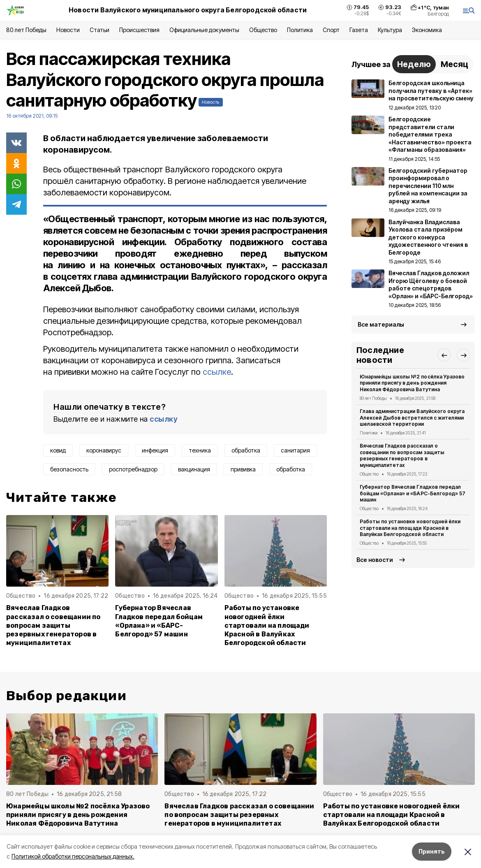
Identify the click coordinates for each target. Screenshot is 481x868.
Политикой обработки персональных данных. (73, 856)
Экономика (427, 30)
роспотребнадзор (133, 469)
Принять (432, 851)
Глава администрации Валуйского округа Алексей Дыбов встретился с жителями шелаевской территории (412, 418)
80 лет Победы (26, 30)
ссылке (217, 372)
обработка (246, 450)
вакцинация (194, 469)
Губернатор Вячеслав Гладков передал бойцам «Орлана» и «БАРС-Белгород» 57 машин (159, 621)
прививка (243, 469)
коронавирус (104, 450)
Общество (263, 30)
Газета (359, 30)
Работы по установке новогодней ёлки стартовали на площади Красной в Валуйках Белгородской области (267, 625)
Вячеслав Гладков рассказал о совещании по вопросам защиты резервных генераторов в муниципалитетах (53, 625)
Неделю (414, 64)
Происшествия (139, 30)
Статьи (99, 30)
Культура (390, 30)
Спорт (331, 30)
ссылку (164, 419)
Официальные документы (204, 30)
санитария (295, 450)
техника (200, 450)
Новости (68, 30)
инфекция (155, 450)
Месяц (454, 64)
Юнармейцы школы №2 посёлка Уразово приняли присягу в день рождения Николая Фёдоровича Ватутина (412, 383)
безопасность (69, 469)
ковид (58, 450)
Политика (300, 30)
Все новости (375, 560)
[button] (444, 355)
